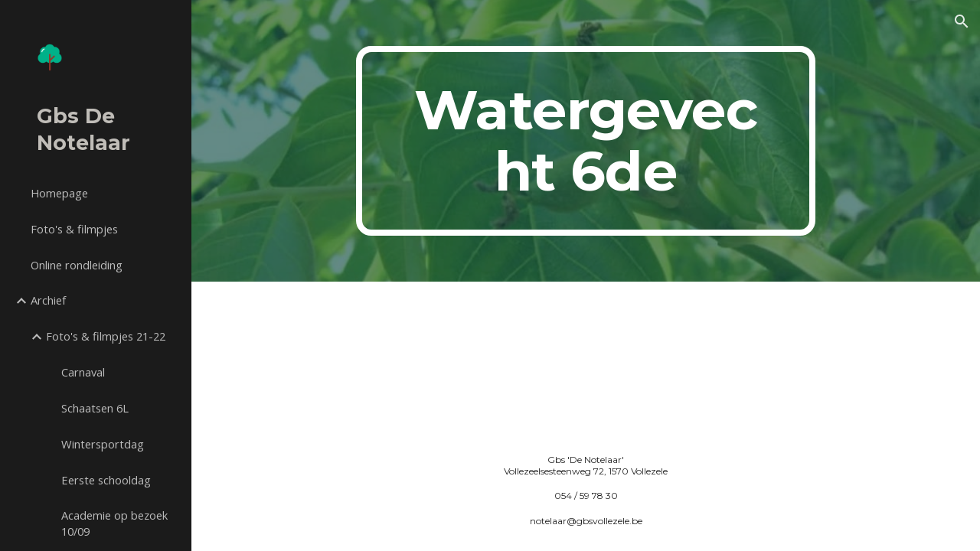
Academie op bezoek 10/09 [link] (114, 523)
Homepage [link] (59, 193)
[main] (585, 141)
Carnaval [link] (83, 372)
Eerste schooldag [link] (106, 480)
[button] (962, 21)
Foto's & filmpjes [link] (74, 229)
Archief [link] (48, 300)
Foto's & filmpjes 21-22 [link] (106, 336)
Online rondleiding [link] (77, 265)
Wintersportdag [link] (103, 444)
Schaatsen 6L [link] (95, 408)
